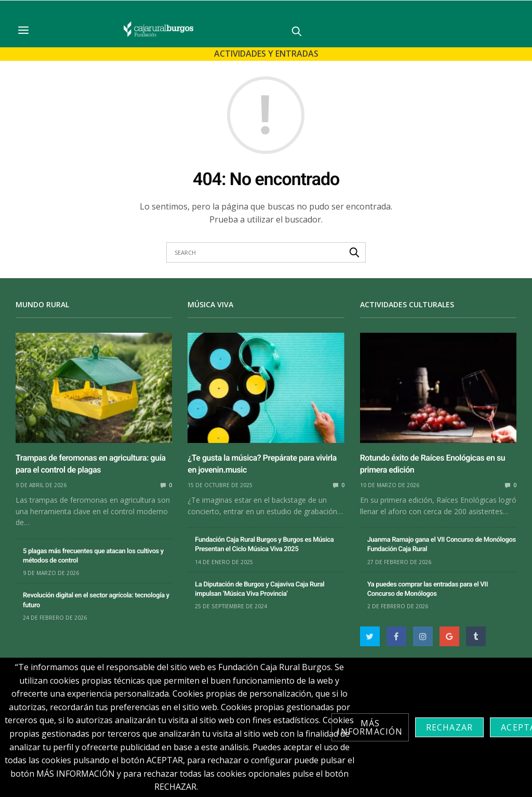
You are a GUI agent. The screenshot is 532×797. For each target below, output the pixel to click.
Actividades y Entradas (266, 54)
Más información (370, 727)
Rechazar (450, 727)
